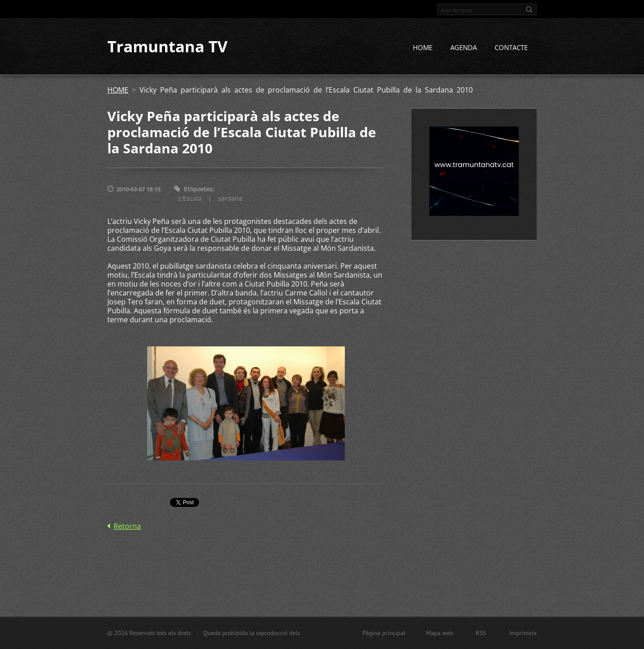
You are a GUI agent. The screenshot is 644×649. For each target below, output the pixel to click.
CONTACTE (511, 48)
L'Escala (190, 198)
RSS (481, 633)
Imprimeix (523, 633)
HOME (423, 48)
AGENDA (464, 48)
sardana (230, 198)
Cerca (529, 9)
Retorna (127, 526)
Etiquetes (198, 189)
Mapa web (440, 633)
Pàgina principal (384, 633)
